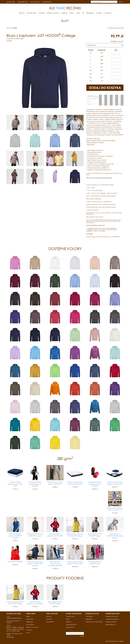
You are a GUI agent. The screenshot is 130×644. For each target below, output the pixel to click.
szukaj (120, 2)
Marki (78, 13)
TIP (83, 13)
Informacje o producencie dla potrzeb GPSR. (99, 178)
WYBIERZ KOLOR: (117, 41)
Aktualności (89, 616)
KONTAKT (117, 237)
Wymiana (29, 630)
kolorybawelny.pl (111, 622)
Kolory (72, 13)
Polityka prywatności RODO (94, 622)
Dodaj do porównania (116, 28)
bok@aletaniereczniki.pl (14, 618)
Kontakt (99, 13)
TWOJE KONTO (35, 2)
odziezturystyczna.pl (112, 616)
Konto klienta (30, 624)
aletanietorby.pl (111, 624)
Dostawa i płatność (32, 627)
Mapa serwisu (70, 627)
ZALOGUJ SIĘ (11, 2)
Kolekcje (64, 13)
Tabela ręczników (71, 624)
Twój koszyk (108, 13)
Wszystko (42, 13)
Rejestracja (30, 622)
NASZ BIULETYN (47, 2)
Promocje (49, 619)
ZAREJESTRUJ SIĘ (22, 2)
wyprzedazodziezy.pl (112, 619)
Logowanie (30, 619)
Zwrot (28, 633)
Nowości (49, 616)
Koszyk (28, 616)
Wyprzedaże (50, 622)
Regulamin (90, 13)
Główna (22, 13)
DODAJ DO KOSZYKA (105, 88)
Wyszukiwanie (31, 13)
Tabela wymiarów (53, 13)
